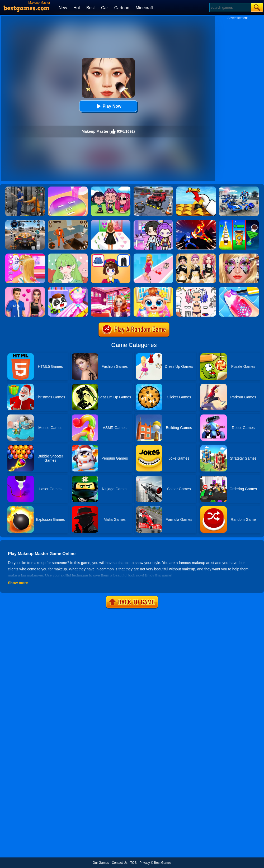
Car (105, 8)
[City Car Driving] (25, 222)
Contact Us (119, 863)
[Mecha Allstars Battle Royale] (239, 188)
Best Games (163, 863)
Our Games (101, 863)
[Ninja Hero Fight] (196, 222)
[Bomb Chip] (196, 188)
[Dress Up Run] (153, 255)
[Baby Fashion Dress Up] (68, 289)
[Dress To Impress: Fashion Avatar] (196, 255)
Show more (18, 583)
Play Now (108, 106)
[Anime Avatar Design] (68, 255)
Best (91, 8)
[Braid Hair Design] (25, 255)
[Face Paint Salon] (239, 255)
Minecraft (144, 8)
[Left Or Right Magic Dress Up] (111, 255)
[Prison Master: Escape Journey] (68, 222)
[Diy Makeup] (68, 188)
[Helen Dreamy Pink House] (111, 289)
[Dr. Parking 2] (153, 188)
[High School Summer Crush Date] (25, 289)
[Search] (230, 8)
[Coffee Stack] (239, 222)
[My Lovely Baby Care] (153, 289)
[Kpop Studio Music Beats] (111, 188)
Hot (77, 8)
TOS (133, 863)
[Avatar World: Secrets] (153, 222)
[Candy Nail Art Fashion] (239, 289)
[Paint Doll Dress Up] (196, 289)
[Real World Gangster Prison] (25, 188)
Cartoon (122, 8)
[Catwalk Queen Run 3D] (111, 222)
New (63, 8)
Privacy (145, 863)
